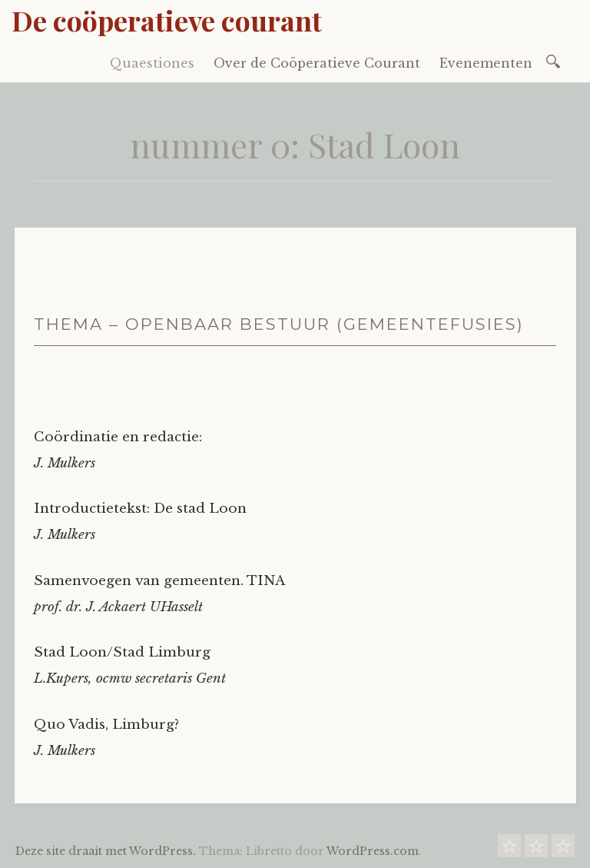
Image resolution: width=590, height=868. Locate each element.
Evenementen (486, 63)
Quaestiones (152, 63)
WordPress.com (373, 851)
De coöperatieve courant (167, 20)
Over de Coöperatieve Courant (317, 63)
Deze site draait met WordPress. (106, 851)
